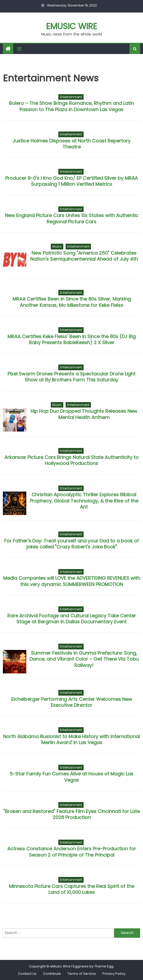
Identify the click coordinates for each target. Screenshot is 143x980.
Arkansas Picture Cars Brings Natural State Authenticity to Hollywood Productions (71, 460)
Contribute (52, 974)
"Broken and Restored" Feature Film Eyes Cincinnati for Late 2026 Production (72, 814)
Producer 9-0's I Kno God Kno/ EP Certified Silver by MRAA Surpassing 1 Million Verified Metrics (71, 181)
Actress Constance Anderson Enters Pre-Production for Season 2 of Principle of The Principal (72, 852)
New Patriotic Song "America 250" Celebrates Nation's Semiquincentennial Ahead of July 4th (84, 256)
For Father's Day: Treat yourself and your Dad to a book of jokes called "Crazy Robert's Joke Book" (71, 544)
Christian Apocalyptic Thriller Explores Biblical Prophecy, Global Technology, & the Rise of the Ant (84, 501)
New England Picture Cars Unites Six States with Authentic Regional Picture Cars (72, 218)
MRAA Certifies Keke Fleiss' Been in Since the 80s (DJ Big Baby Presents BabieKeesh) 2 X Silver (72, 339)
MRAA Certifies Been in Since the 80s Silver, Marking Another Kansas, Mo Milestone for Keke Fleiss (72, 302)
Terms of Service (82, 974)
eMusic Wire (72, 26)
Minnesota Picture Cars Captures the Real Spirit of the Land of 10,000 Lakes (71, 889)
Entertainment (71, 97)
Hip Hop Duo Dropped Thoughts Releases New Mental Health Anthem (84, 414)
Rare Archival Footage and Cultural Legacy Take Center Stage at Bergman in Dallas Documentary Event (72, 619)
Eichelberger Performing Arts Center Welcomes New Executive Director (72, 702)
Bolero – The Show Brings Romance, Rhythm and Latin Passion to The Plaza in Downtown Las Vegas (71, 106)
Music (57, 246)
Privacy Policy (114, 974)
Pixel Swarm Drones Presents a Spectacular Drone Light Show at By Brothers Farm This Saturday (71, 377)
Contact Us (27, 974)
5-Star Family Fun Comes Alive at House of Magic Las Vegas (71, 777)
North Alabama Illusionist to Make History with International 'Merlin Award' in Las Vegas (71, 739)
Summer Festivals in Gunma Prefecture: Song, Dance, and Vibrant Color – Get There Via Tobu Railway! (84, 659)
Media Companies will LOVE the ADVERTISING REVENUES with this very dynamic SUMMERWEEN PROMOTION (72, 581)
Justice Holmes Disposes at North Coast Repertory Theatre (71, 144)
